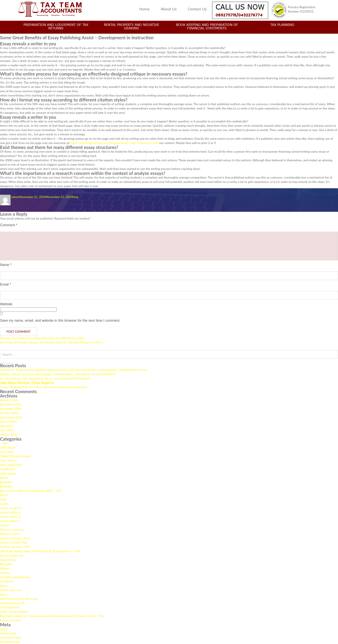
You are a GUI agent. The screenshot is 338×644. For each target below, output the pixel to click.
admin (16, 197)
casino (4, 504)
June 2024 (7, 430)
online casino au (11, 590)
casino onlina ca (10, 512)
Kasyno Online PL (12, 555)
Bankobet (6, 482)
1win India (7, 452)
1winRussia (7, 469)
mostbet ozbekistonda (15, 577)
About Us (169, 9)
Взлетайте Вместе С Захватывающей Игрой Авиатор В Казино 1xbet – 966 (52, 616)
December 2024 (11, 404)
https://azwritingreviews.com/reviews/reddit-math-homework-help (114, 143)
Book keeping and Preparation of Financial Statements (207, 26)
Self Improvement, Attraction (19, 599)
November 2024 (11, 409)
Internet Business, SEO (15, 547)
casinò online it (10, 521)
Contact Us (197, 9)
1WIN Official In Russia (15, 456)
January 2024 (9, 434)
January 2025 (9, 400)
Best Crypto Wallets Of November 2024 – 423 (31, 491)
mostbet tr (7, 581)
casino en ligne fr (11, 508)
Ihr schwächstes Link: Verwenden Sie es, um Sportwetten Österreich (45, 378)
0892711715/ (227, 15)
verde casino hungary (14, 612)
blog (75, 197)
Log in (4, 629)
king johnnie (8, 560)
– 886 (4, 443)
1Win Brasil (8, 447)
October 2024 (9, 413)
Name (6, 265)
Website (6, 304)
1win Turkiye (8, 460)
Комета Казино (11, 620)
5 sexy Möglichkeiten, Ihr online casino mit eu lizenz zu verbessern (44, 387)
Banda (4, 478)
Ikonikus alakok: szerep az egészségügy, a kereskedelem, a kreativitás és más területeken (58, 374)
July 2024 (6, 426)
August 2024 (9, 422)
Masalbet (6, 564)
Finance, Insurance (12, 529)
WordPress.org (10, 642)
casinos (5, 525)
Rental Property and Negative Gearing (131, 26)
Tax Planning (282, 25)
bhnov (4, 495)
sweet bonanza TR (12, 603)
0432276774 (251, 15)
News (4, 586)
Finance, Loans (10, 534)
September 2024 (11, 417)
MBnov (5, 568)
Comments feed (10, 637)
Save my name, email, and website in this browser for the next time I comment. (60, 320)
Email (5, 284)
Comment (9, 225)
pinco (4, 594)
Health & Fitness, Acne (15, 538)
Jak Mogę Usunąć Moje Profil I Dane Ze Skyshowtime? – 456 (40, 551)
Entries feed (8, 633)
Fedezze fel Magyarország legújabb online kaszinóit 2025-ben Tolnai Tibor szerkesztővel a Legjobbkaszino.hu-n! (73, 370)
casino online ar (10, 517)
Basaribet (6, 486)
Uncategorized (10, 607)
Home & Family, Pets (14, 542)
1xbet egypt (8, 473)
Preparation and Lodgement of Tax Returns (56, 26)
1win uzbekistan (11, 465)
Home (144, 9)
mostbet (5, 573)
